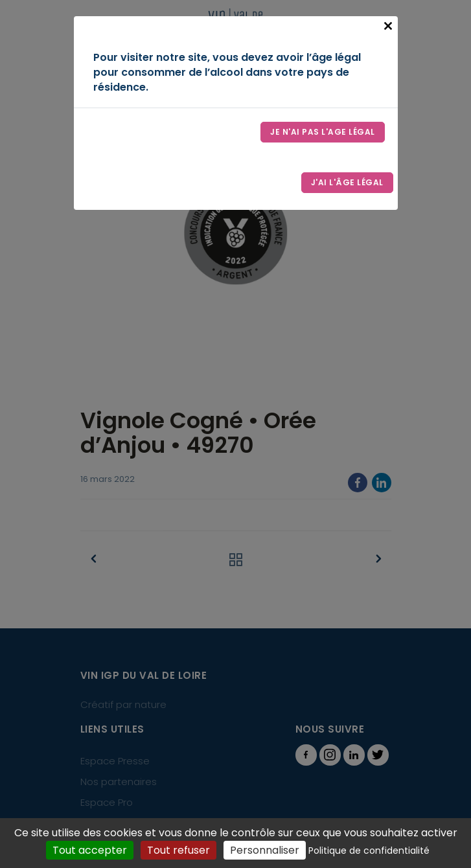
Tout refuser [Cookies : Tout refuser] (178, 850)
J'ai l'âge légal (347, 182)
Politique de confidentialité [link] (369, 851)
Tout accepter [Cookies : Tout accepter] (90, 850)
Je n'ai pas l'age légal (323, 132)
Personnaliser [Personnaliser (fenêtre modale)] (265, 850)
